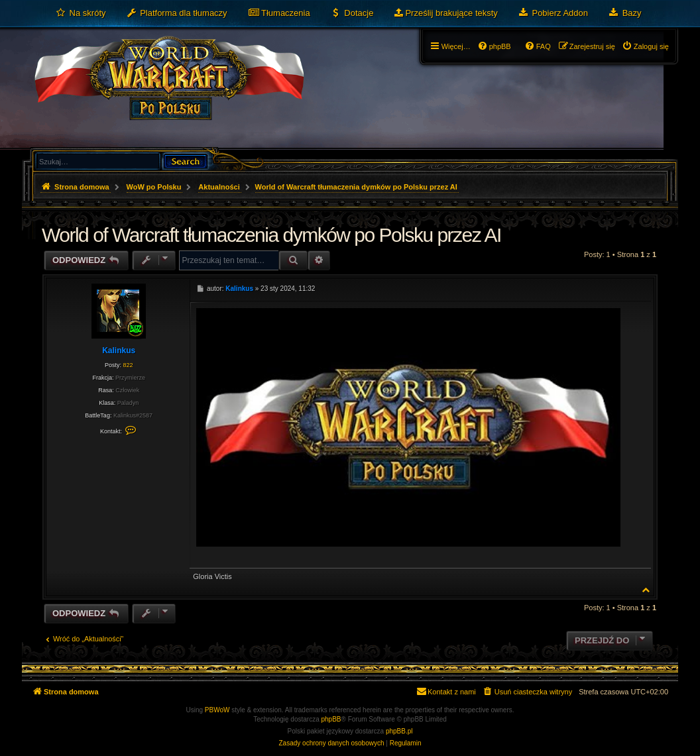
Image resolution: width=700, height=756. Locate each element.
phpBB (331, 719)
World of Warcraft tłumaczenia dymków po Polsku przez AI (356, 187)
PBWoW (217, 710)
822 (128, 365)
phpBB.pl (399, 731)
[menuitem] (81, 13)
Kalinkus (119, 351)
